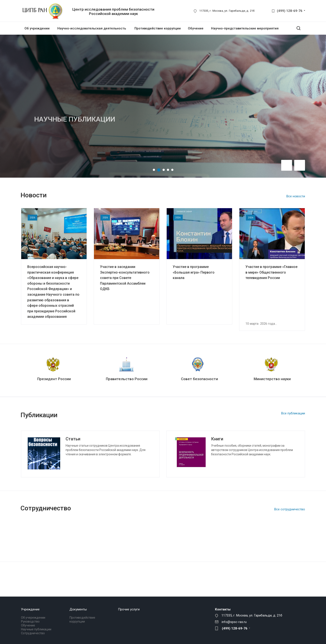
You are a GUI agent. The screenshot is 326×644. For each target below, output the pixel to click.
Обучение (196, 28)
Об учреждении (37, 28)
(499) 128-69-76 (290, 11)
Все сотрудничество (290, 509)
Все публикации (293, 413)
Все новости (296, 196)
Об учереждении (33, 618)
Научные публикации (36, 629)
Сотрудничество (33, 633)
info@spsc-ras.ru (234, 622)
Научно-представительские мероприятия (245, 28)
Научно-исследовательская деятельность (92, 28)
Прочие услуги (129, 609)
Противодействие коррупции (158, 28)
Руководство (30, 621)
